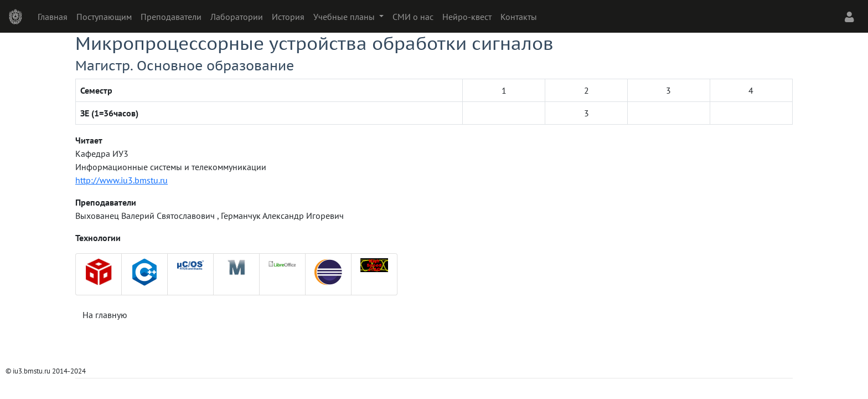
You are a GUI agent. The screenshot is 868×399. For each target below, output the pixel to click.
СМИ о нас (413, 17)
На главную (105, 315)
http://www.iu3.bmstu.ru (122, 180)
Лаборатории (237, 17)
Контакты (519, 17)
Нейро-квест (467, 17)
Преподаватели (171, 17)
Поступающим (104, 17)
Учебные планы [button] (345, 17)
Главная (53, 17)
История (288, 17)
